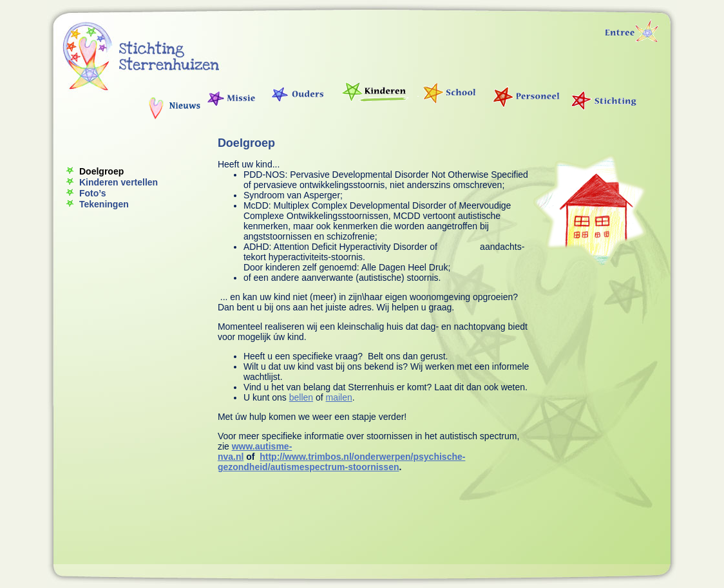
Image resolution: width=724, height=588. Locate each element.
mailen (339, 397)
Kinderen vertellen (119, 182)
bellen (301, 397)
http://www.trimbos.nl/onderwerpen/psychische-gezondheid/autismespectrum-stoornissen (342, 462)
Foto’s (92, 193)
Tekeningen (104, 204)
